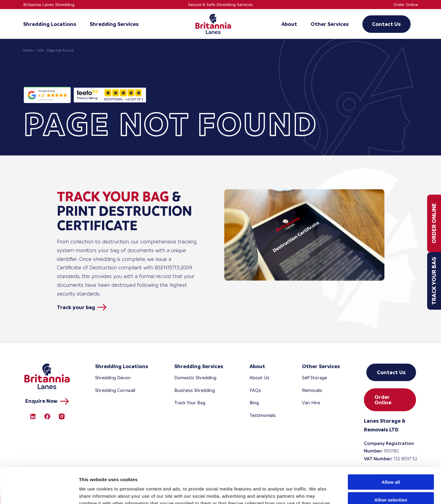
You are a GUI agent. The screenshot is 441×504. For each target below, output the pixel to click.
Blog (254, 403)
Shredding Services (199, 366)
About (257, 366)
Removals (312, 390)
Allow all (391, 446)
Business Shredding (195, 390)
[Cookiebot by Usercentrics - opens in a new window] (39, 492)
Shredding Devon (113, 378)
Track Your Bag (434, 281)
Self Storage (314, 378)
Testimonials (263, 415)
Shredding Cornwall (115, 390)
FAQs (255, 390)
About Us (259, 378)
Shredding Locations (122, 366)
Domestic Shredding (195, 378)
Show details (316, 492)
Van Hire (311, 403)
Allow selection (391, 464)
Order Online (406, 5)
